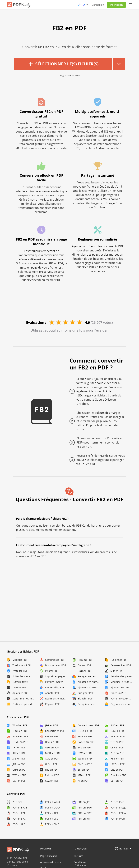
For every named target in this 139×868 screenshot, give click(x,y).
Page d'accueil (48, 856)
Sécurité (78, 856)
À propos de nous (50, 862)
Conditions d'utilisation (80, 864)
